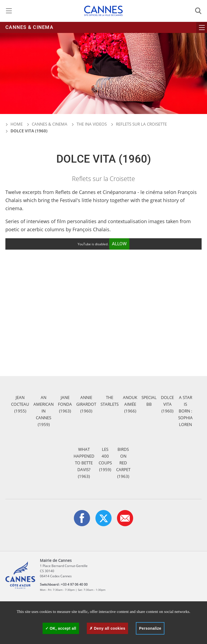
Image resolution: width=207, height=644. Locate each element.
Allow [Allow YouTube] (119, 244)
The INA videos (92, 124)
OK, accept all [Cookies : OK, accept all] (61, 628)
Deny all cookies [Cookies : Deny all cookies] (107, 628)
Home (14, 124)
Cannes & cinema (29, 27)
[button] (125, 518)
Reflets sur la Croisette (141, 124)
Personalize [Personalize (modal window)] (150, 628)
